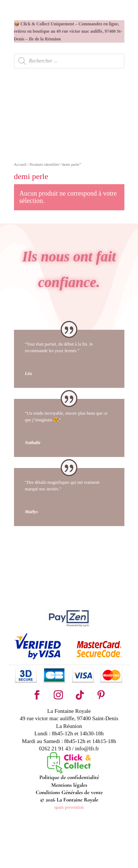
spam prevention (69, 807)
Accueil (20, 164)
